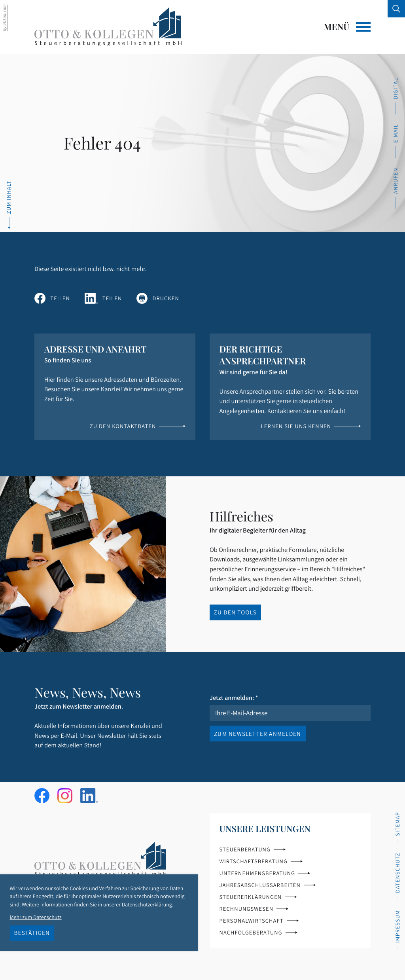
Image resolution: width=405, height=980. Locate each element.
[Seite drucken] (158, 298)
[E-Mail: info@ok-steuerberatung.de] (396, 141)
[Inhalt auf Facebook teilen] (52, 298)
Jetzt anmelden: (234, 698)
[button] (396, 188)
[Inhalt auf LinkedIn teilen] (103, 298)
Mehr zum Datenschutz (36, 917)
